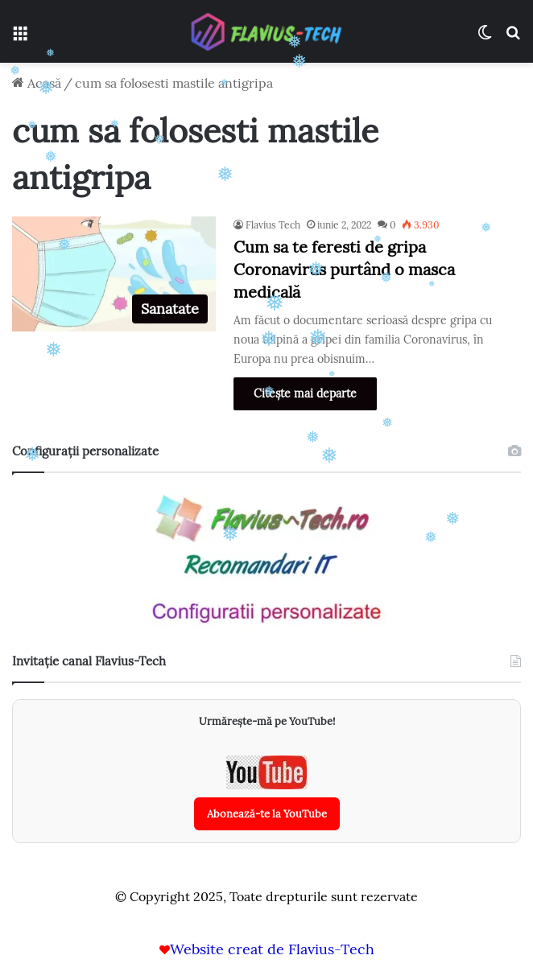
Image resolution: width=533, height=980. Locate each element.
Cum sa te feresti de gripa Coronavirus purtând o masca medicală (344, 269)
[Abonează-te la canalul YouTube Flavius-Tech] (267, 793)
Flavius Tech (273, 225)
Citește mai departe (305, 393)
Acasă (37, 83)
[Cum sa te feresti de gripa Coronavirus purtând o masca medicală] (114, 274)
